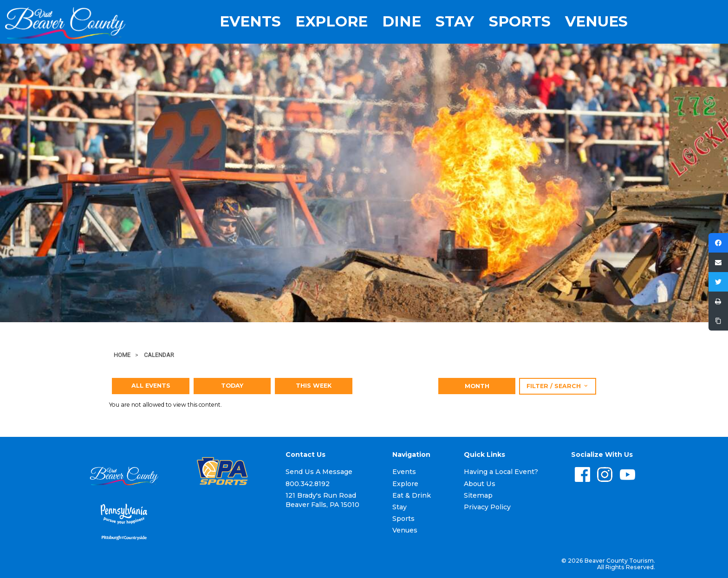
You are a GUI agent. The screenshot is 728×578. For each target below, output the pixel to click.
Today (232, 386)
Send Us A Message (319, 472)
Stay (455, 22)
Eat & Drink (412, 495)
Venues (596, 22)
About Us (480, 484)
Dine (402, 22)
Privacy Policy (487, 507)
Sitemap (478, 495)
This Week (314, 386)
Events (250, 22)
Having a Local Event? (501, 472)
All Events (151, 386)
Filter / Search (558, 386)
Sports (520, 22)
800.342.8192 (308, 484)
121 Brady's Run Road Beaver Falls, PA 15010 (322, 500)
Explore (331, 22)
